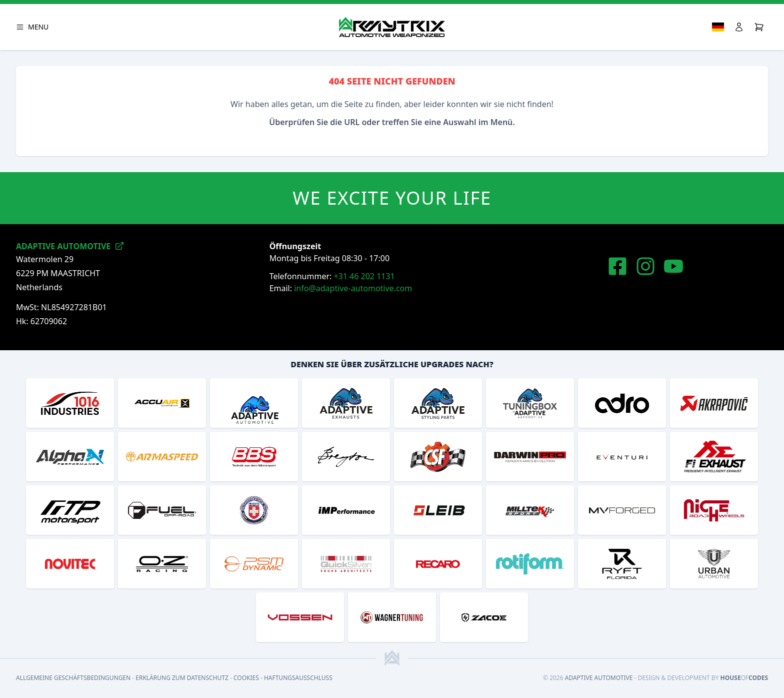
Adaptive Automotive (599, 678)
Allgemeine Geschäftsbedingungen (73, 678)
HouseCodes (744, 678)
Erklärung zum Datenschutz (182, 678)
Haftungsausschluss (298, 678)
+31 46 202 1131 (364, 276)
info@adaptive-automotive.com (353, 288)
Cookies (246, 678)
